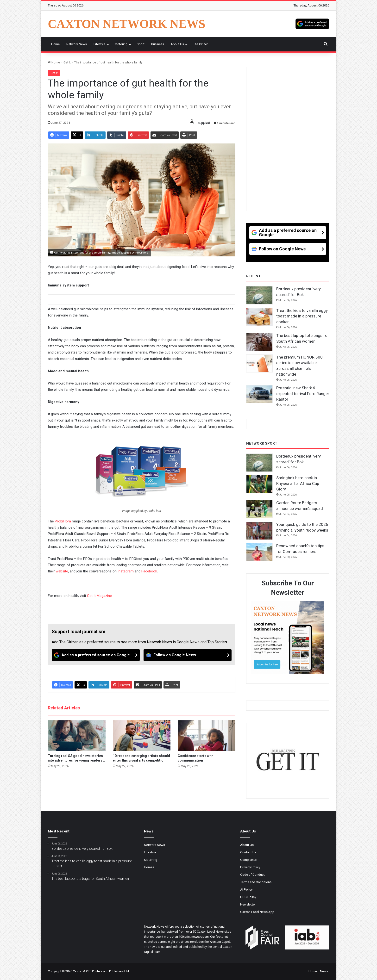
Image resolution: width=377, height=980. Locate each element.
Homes (149, 867)
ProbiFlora (63, 521)
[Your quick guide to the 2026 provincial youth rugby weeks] (259, 531)
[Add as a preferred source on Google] (312, 24)
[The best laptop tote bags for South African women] (259, 342)
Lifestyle (99, 44)
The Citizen (201, 44)
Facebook (149, 571)
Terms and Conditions (256, 882)
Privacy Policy (250, 867)
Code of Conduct (252, 875)
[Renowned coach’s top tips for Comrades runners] (259, 552)
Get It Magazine (99, 596)
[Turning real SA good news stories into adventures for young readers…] (77, 736)
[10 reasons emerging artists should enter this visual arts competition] (142, 736)
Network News (77, 44)
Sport (141, 44)
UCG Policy (248, 897)
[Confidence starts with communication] (207, 736)
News (324, 971)
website (62, 571)
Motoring (121, 44)
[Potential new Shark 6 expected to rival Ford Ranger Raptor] (259, 394)
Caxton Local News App (257, 912)
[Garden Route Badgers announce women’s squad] (259, 509)
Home (55, 44)
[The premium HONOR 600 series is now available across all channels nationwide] (259, 364)
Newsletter (248, 904)
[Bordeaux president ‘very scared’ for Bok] (259, 295)
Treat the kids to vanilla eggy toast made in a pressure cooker (302, 316)
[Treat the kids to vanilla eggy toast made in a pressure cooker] (259, 317)
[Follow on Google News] (188, 655)
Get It (67, 62)
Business (158, 44)
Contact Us (248, 852)
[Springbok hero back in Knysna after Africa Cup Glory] (259, 484)
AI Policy (246, 889)
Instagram (126, 571)
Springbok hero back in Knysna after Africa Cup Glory (298, 484)
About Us (177, 44)
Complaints (248, 860)
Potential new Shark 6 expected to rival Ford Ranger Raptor (303, 394)
